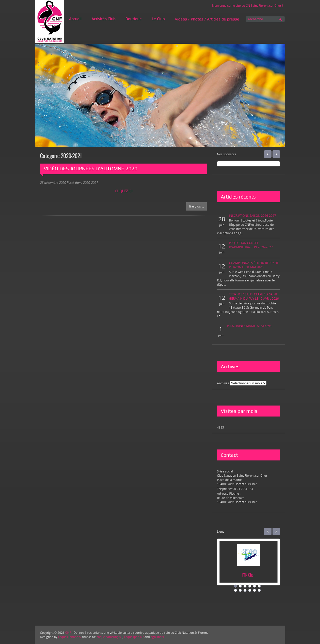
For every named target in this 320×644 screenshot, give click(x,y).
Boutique (134, 19)
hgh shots (157, 637)
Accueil (75, 19)
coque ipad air (134, 637)
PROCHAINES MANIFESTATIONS (249, 326)
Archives (223, 383)
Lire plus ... (196, 206)
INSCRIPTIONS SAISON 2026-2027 (252, 216)
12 (259, 590)
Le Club (158, 19)
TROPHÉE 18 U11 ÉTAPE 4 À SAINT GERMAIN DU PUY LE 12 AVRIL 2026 (254, 296)
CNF (68, 633)
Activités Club (103, 19)
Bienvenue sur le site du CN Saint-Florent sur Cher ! (247, 6)
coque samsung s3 (109, 637)
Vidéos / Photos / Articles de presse (207, 19)
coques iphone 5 (69, 637)
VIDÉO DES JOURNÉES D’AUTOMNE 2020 (91, 169)
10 (250, 590)
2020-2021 (90, 183)
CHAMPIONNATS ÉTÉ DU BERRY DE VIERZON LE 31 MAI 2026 (254, 265)
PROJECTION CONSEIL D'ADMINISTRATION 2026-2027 (251, 245)
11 (254, 590)
